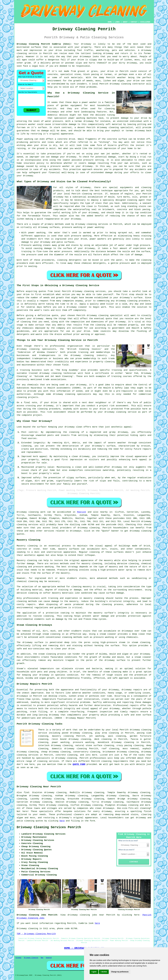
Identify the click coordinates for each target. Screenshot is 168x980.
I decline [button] (104, 972)
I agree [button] (94, 972)
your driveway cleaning (112, 412)
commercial (145, 394)
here (62, 821)
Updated (49, 958)
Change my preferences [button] (120, 972)
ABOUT (125, 22)
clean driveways (105, 808)
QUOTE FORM (79, 764)
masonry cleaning (94, 598)
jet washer (113, 154)
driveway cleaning (120, 84)
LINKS (117, 22)
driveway (107, 811)
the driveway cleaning (79, 355)
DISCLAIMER (145, 22)
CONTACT (134, 22)
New (42, 958)
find (26, 793)
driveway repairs (132, 690)
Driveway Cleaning (31, 958)
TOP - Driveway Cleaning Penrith (36, 934)
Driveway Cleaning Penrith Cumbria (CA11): (44, 44)
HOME (110, 22)
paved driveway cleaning (77, 733)
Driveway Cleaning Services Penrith (49, 827)
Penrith (82, 512)
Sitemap (18, 958)
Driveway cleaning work (31, 512)
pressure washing (84, 742)
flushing (142, 331)
